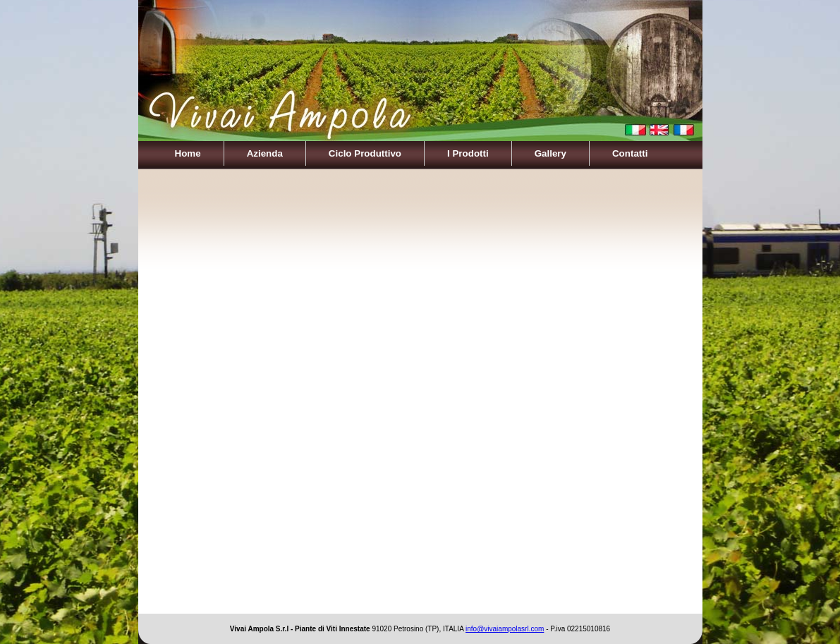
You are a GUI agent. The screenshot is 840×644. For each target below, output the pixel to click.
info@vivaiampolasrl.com (505, 629)
